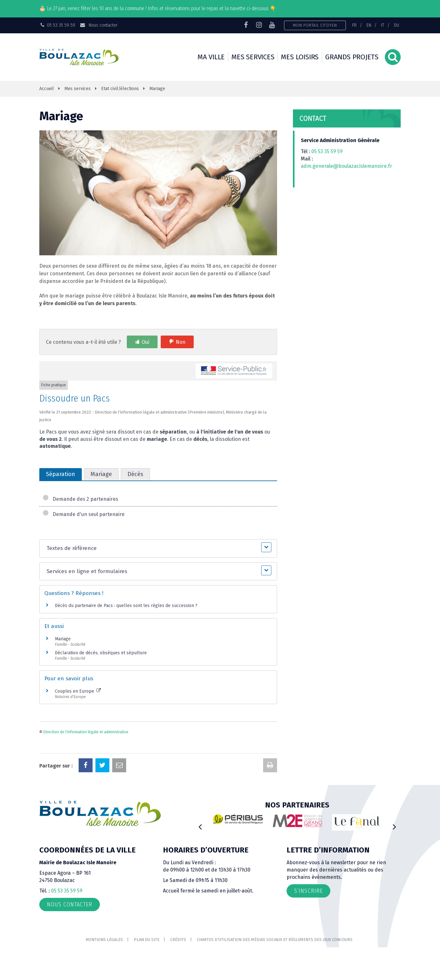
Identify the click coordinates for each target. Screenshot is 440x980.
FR (354, 25)
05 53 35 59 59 (327, 151)
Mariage (63, 639)
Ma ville (211, 57)
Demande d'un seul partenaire (84, 514)
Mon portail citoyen (315, 25)
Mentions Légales (104, 940)
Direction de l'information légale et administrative (86, 732)
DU (397, 25)
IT (383, 25)
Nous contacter (98, 25)
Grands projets (352, 57)
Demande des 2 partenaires (80, 499)
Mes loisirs (300, 57)
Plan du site (147, 940)
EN (369, 25)
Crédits (178, 940)
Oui (146, 342)
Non (181, 342)
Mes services (253, 57)
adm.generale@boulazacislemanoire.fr (346, 166)
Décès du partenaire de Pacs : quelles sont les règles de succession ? (126, 606)
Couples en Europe (78, 691)
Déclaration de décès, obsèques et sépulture (101, 653)
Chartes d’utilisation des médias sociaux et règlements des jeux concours (275, 940)
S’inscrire (308, 891)
